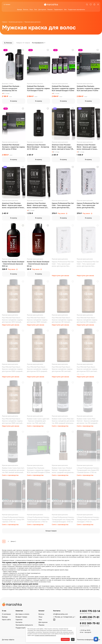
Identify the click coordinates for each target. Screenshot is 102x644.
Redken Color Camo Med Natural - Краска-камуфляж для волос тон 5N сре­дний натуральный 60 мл (88, 421)
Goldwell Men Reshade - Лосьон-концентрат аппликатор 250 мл (11, 88)
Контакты (19, 622)
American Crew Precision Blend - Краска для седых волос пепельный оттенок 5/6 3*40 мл (87, 147)
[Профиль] (98, 4)
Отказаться (65, 639)
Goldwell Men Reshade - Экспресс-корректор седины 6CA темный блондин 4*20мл (63, 88)
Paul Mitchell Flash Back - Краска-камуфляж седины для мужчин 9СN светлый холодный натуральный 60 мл (88, 369)
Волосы (26, 9)
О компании (6, 614)
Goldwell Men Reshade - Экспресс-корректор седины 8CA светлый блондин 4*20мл (39, 470)
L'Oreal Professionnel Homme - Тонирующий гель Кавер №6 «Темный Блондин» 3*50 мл (63, 520)
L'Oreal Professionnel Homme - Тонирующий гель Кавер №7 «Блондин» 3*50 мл (88, 520)
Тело (36, 9)
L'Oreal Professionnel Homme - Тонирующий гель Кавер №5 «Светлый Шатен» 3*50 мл (39, 520)
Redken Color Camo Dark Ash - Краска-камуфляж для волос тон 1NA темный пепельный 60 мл (14, 470)
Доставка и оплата (22, 614)
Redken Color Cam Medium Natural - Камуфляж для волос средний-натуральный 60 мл (63, 470)
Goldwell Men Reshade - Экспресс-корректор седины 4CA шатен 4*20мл (13, 147)
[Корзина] (94, 4)
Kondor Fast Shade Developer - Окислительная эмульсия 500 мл (13, 264)
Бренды (20, 9)
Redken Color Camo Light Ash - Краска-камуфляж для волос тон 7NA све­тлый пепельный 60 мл (38, 421)
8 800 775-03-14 (90, 611)
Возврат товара (21, 617)
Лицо (31, 9)
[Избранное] (91, 4)
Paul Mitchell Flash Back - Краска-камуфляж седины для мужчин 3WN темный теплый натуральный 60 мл (38, 320)
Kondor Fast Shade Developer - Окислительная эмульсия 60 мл (38, 264)
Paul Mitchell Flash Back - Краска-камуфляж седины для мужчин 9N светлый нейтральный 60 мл (62, 369)
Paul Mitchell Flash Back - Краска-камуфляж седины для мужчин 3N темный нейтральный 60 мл (62, 320)
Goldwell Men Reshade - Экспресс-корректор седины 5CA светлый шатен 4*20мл (88, 88)
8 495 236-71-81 (90, 617)
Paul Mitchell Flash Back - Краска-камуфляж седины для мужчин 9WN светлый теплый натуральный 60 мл (13, 421)
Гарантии (19, 620)
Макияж (50, 9)
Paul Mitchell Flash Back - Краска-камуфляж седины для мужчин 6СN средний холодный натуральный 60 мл (38, 369)
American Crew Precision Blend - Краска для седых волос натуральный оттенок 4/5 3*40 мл (13, 206)
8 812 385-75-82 (90, 623)
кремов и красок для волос (45, 555)
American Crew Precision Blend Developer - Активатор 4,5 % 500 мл (38, 147)
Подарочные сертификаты (76, 9)
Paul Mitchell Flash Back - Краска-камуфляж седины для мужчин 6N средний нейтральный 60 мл (87, 320)
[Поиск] (87, 4)
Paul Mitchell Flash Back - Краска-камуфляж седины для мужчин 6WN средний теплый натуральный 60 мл (13, 369)
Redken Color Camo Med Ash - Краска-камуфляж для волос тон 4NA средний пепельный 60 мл (63, 421)
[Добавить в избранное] (23, 50)
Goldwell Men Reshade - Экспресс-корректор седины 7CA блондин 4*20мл (38, 88)
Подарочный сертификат (25, 628)
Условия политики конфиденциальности (45, 635)
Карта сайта (6, 620)
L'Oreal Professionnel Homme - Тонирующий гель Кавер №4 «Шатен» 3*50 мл (14, 520)
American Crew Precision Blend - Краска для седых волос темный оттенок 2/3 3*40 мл (37, 206)
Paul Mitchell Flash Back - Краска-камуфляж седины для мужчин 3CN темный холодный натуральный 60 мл (14, 320)
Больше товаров (51, 531)
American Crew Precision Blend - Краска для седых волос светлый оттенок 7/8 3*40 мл (62, 147)
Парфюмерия (58, 9)
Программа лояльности (24, 625)
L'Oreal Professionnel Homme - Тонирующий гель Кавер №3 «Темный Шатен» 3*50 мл (88, 470)
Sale (65, 9)
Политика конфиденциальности (88, 640)
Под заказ (61, 213)
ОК (73, 639)
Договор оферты (8, 640)
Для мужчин (42, 9)
